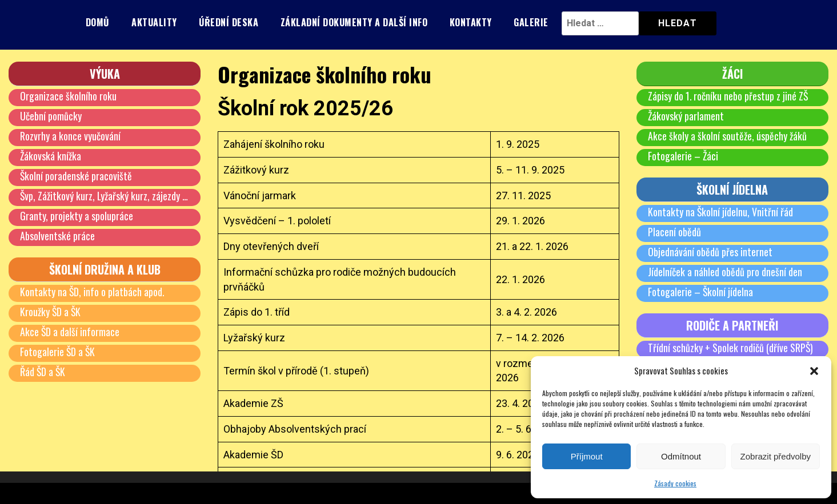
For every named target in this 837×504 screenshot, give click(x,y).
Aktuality (154, 22)
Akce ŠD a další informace (70, 332)
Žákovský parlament (686, 116)
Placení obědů (674, 232)
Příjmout (587, 456)
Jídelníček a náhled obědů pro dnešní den (725, 272)
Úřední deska (229, 22)
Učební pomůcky (51, 116)
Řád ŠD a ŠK (43, 372)
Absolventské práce (57, 236)
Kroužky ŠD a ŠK (51, 312)
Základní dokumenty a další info (354, 22)
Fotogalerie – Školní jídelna (701, 292)
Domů (98, 22)
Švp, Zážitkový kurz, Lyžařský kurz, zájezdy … (105, 196)
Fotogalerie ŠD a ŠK (58, 352)
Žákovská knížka (51, 156)
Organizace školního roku (68, 96)
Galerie (531, 22)
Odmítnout (681, 456)
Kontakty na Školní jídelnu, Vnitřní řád (721, 212)
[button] (814, 371)
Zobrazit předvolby (776, 456)
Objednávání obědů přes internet (710, 252)
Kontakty (471, 22)
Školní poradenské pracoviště (76, 176)
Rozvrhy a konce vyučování (70, 136)
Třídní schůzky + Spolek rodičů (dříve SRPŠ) (731, 348)
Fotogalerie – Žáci (683, 156)
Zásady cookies (675, 483)
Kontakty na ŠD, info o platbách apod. (93, 292)
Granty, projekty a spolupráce (77, 216)
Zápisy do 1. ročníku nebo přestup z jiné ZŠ (728, 96)
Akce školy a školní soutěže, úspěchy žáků (727, 136)
